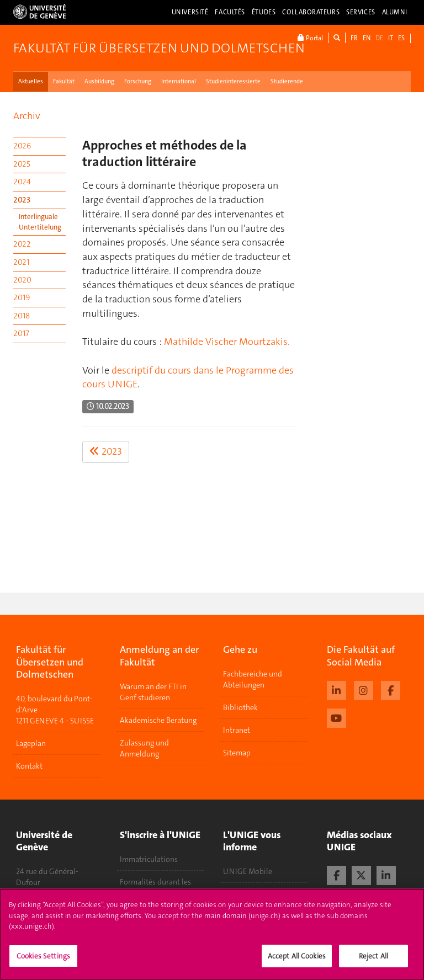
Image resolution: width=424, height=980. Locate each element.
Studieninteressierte (233, 81)
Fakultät (64, 81)
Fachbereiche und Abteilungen (253, 679)
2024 (22, 182)
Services (361, 12)
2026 (22, 146)
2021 (21, 262)
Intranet (237, 730)
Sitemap (237, 753)
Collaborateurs (311, 12)
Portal (310, 38)
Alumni (395, 12)
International (179, 81)
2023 (22, 200)
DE (379, 38)
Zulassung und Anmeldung (144, 748)
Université (190, 12)
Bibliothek (240, 707)
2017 (21, 333)
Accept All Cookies (297, 961)
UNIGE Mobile (248, 871)
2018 (22, 316)
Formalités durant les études (155, 887)
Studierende (287, 81)
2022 (22, 244)
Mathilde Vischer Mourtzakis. (227, 342)
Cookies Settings (43, 961)
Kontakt (29, 766)
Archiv (26, 116)
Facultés (230, 12)
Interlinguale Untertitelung (40, 222)
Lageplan (31, 743)
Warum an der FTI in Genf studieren (153, 692)
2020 (22, 280)
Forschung (138, 81)
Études (264, 12)
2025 (22, 164)
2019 (22, 297)
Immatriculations (149, 859)
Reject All (373, 961)
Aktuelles (31, 81)
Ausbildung (99, 81)
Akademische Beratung (158, 720)
